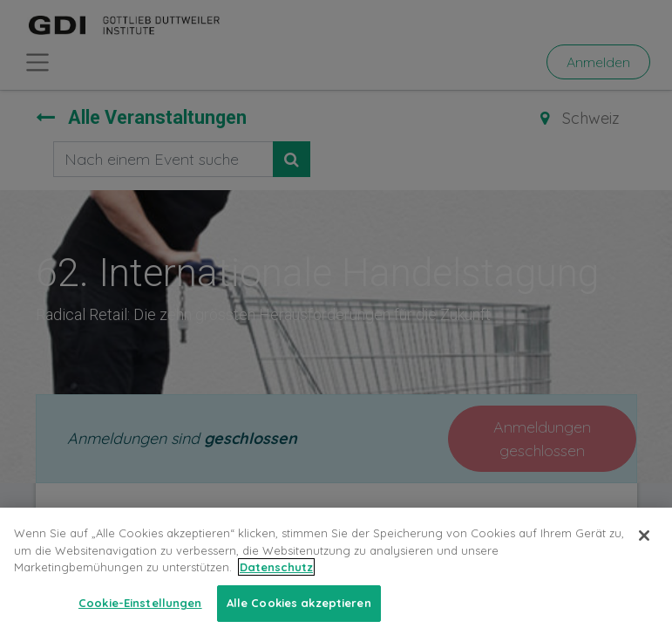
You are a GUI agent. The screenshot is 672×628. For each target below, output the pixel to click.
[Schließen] (644, 547)
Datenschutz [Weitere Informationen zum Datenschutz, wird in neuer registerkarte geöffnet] (276, 578)
